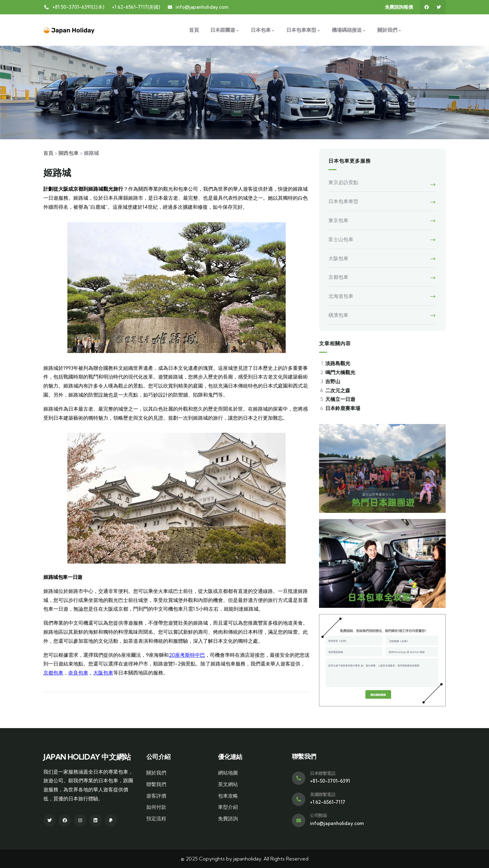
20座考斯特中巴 (187, 655)
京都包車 (53, 673)
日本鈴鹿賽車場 (343, 408)
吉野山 (333, 381)
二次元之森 (338, 390)
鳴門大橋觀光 (340, 372)
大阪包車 (103, 673)
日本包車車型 (343, 201)
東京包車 (338, 220)
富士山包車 (341, 239)
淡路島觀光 (338, 363)
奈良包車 (78, 673)
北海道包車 (341, 296)
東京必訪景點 (343, 182)
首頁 (48, 153)
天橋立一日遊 (340, 399)
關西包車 (69, 153)
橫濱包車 (338, 315)
